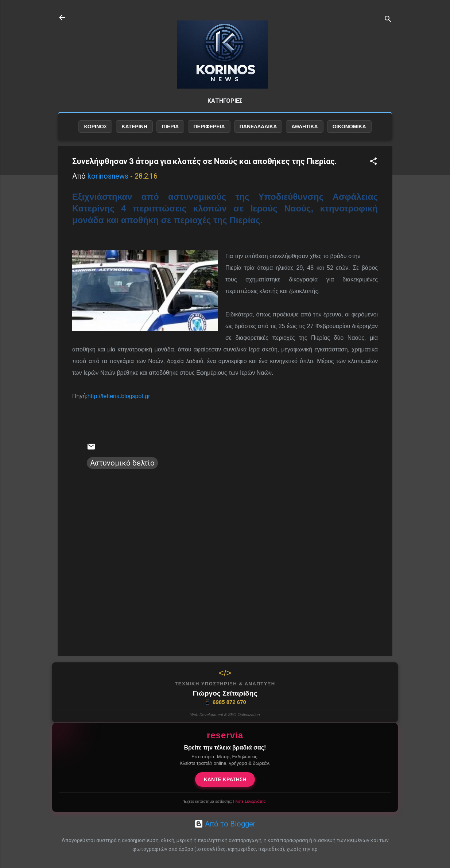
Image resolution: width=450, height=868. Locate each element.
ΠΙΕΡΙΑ (170, 126)
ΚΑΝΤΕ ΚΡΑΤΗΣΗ (225, 779)
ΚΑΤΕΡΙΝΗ (134, 126)
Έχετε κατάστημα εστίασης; (225, 801)
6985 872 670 (225, 702)
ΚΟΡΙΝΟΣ (95, 126)
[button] (373, 162)
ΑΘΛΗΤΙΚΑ (304, 126)
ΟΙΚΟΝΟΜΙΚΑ (349, 126)
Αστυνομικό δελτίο (122, 463)
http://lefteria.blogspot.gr (119, 396)
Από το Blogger (225, 824)
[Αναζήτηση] (388, 20)
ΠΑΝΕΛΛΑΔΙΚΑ (258, 126)
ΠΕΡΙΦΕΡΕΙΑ (209, 126)
